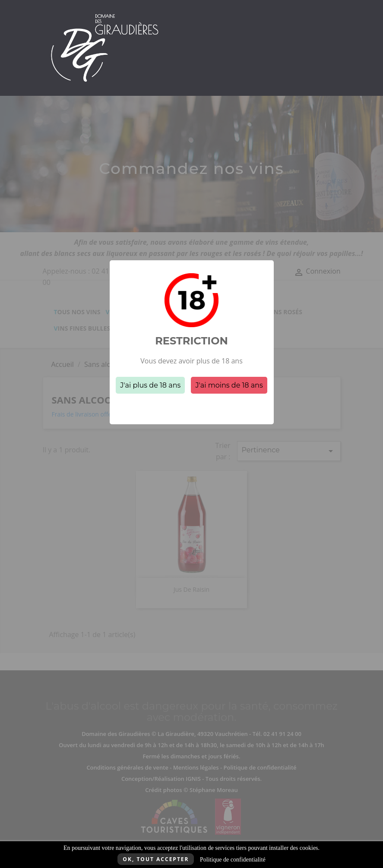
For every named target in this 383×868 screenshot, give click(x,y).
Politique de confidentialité (233, 860)
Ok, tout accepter (156, 859)
